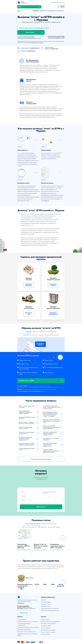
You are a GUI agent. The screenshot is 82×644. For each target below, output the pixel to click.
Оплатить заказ (45, 627)
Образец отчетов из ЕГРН (48, 616)
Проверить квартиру (29, 277)
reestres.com (21, 595)
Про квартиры (42, 519)
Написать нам (24, 605)
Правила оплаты (46, 599)
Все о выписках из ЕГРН (33, 516)
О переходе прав (51, 324)
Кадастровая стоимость (30, 327)
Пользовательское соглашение (50, 601)
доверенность (52, 7)
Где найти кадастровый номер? (56, 29)
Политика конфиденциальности (50, 603)
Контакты (41, 2)
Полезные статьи (46, 618)
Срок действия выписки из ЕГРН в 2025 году (23, 538)
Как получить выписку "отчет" (56, 30)
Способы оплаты (46, 597)
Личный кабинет (62, 2)
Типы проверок (22, 612)
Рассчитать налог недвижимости (27, 624)
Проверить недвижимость (53, 306)
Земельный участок (39, 324)
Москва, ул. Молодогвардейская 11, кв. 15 (31, 31)
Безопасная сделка (54, 519)
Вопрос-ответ (45, 612)
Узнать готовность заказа (48, 624)
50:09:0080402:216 (29, 29)
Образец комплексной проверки (50, 614)
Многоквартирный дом (52, 327)
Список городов (46, 620)
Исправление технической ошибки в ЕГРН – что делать (57, 538)
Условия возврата (46, 594)
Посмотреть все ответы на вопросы (41, 452)
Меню (50, 2)
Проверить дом (29, 306)
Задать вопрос (41, 499)
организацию (60, 7)
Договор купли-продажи (48, 622)
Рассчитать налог (20, 7)
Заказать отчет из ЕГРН (27, 373)
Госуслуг (47, 193)
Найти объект (57, 25)
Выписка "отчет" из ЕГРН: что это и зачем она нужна (41, 538)
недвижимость (44, 7)
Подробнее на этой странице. (37, 35)
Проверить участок (53, 277)
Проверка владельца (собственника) (28, 620)
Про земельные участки (29, 519)
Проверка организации (24, 622)
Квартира (29, 324)
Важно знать (35, 2)
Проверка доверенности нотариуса (28, 614)
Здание (41, 327)
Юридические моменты (49, 516)
